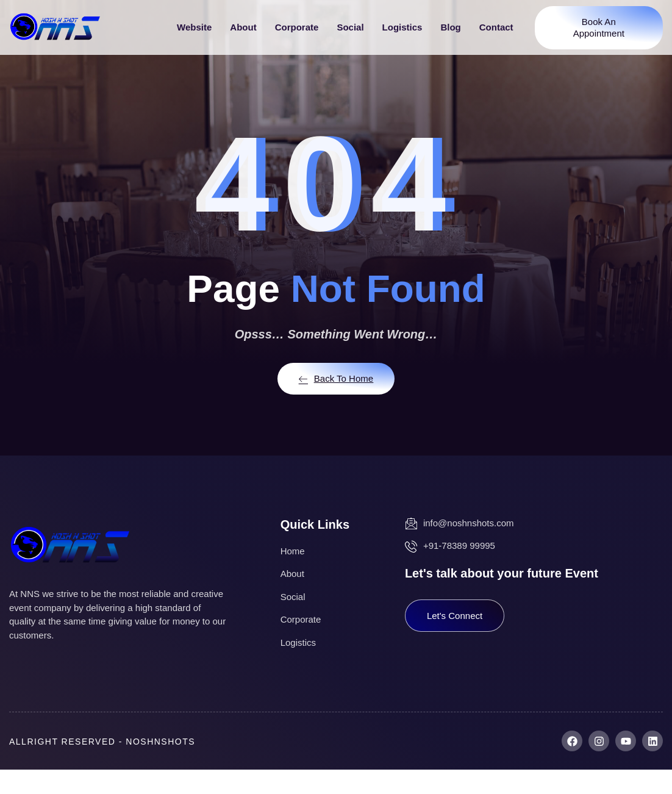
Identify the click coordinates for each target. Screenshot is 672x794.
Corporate (297, 27)
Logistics (402, 27)
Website (194, 27)
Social (350, 27)
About (243, 27)
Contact (496, 27)
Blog (450, 27)
